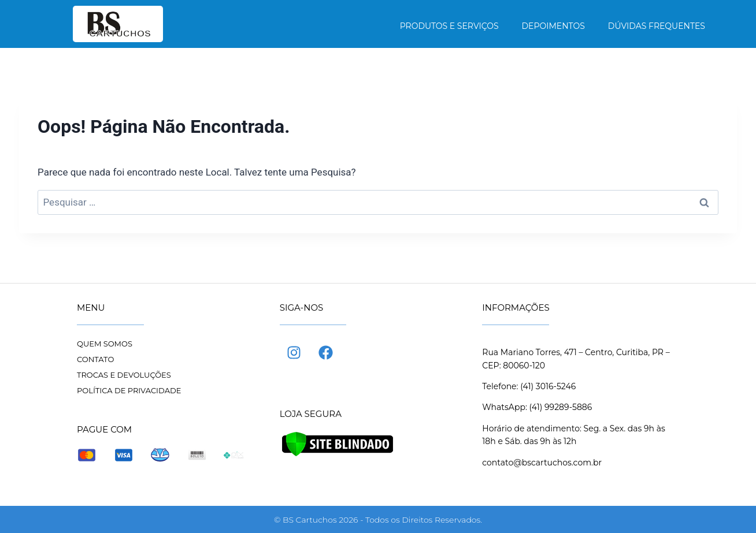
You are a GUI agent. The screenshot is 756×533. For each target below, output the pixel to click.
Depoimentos (553, 26)
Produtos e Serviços (449, 26)
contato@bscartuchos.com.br (542, 463)
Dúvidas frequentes (657, 26)
